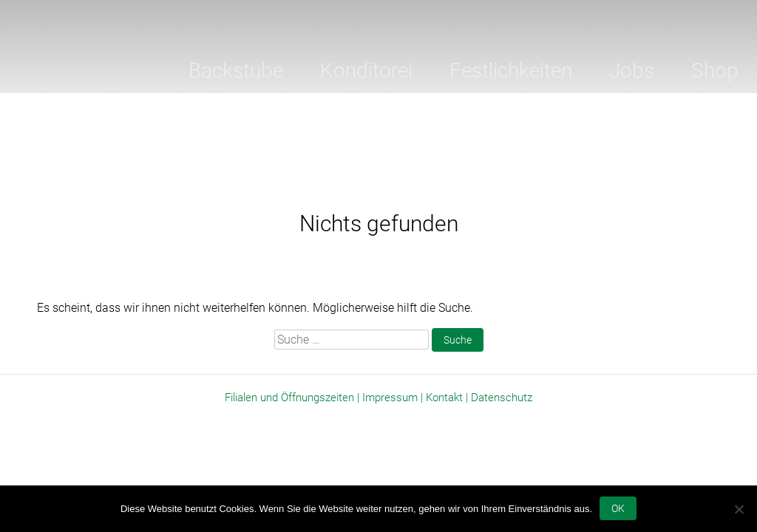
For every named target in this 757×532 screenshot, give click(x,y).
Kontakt (444, 398)
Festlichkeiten (511, 71)
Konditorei (366, 71)
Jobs (632, 71)
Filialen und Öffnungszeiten (289, 398)
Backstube (236, 71)
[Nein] (739, 509)
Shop (715, 71)
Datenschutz (502, 398)
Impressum (390, 398)
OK (618, 508)
